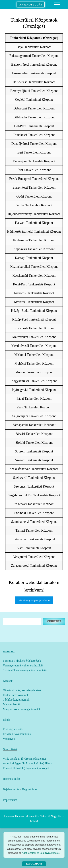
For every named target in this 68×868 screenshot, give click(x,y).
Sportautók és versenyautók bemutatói (25, 670)
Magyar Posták (12, 704)
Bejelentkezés (11, 789)
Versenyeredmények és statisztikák (23, 665)
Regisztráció (29, 789)
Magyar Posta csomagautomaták (22, 709)
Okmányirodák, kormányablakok (22, 690)
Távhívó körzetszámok (16, 700)
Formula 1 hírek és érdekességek (22, 661)
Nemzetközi (10, 749)
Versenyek (9, 739)
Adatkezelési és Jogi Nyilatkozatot (41, 853)
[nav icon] (57, 5)
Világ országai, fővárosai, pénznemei (24, 759)
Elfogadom (34, 864)
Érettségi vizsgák (13, 729)
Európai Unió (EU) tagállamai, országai (26, 768)
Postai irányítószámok (16, 695)
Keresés (54, 621)
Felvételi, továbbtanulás (17, 734)
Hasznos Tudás (31, 5)
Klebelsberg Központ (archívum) (34, 600)
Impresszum (10, 800)
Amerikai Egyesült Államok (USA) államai (28, 763)
